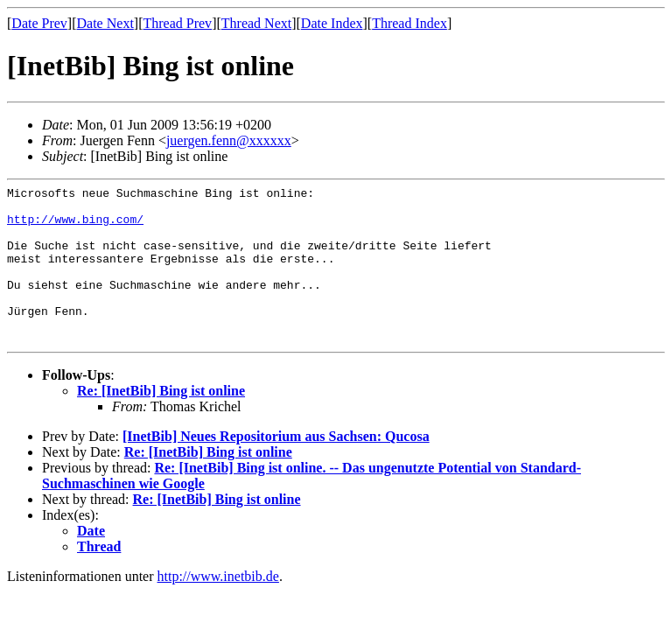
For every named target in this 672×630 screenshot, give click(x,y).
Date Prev (39, 23)
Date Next (105, 23)
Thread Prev (177, 23)
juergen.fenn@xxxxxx (229, 140)
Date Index (332, 23)
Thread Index (409, 23)
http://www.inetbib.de (218, 608)
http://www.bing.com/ (75, 227)
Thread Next (256, 23)
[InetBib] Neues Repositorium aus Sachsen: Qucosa (276, 468)
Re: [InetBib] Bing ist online (161, 422)
